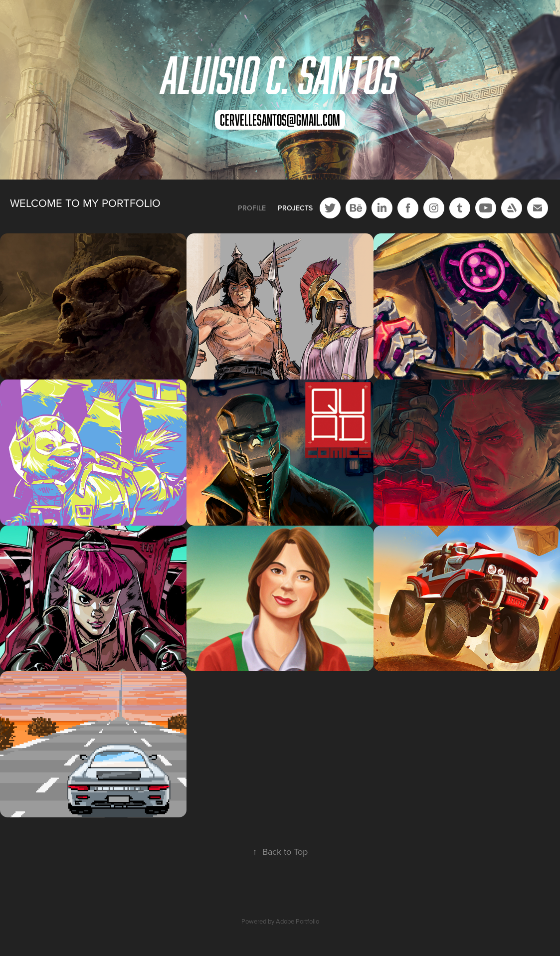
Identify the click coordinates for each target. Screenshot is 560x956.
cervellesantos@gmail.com (280, 120)
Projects (295, 208)
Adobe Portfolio (297, 921)
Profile (252, 208)
